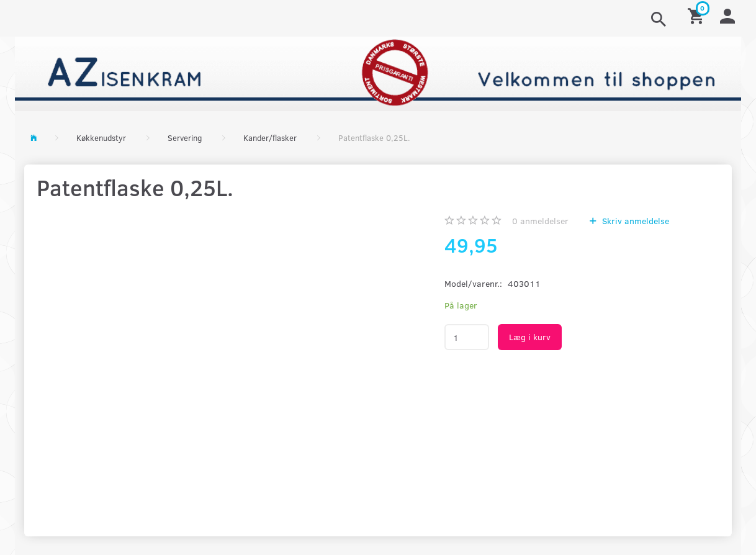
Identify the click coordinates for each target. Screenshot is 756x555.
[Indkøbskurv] (698, 15)
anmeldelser (540, 221)
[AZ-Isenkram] (378, 72)
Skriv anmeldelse (634, 221)
